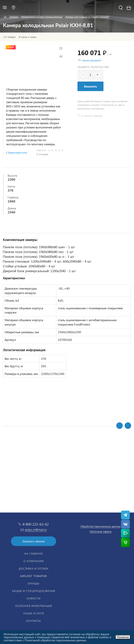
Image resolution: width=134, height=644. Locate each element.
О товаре (10, 37)
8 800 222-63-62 (36, 524)
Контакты (33, 621)
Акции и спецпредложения (34, 591)
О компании (34, 561)
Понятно (123, 637)
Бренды (34, 583)
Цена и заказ (29, 37)
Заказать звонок (33, 541)
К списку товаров (92, 116)
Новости (33, 598)
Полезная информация (34, 606)
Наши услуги (34, 613)
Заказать (90, 86)
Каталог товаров (33, 576)
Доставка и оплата (34, 568)
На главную (34, 554)
